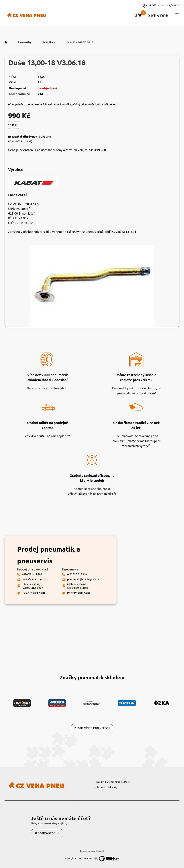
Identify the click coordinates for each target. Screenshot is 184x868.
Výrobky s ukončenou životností (113, 782)
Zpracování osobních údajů (92, 851)
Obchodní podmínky (106, 787)
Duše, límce (49, 42)
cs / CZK (173, 5)
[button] (177, 15)
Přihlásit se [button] (153, 5)
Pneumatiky (25, 42)
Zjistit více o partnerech (92, 728)
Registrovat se (47, 833)
